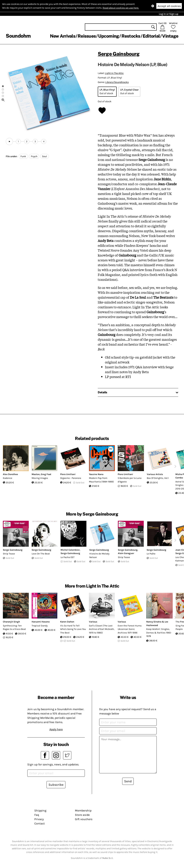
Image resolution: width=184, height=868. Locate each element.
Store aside (82, 815)
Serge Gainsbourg (119, 54)
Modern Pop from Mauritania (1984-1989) (101, 480)
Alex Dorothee (10, 474)
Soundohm (18, 36)
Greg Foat (46, 474)
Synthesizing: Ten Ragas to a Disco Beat (14, 627)
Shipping (40, 810)
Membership (83, 810)
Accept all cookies (169, 6)
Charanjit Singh (11, 622)
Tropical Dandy (40, 626)
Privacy (39, 819)
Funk (23, 156)
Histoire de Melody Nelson (99, 555)
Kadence (8, 478)
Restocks (131, 36)
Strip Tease (9, 554)
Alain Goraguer (126, 553)
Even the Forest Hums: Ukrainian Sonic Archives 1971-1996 (130, 629)
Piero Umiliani (68, 474)
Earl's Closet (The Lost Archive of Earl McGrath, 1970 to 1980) (102, 629)
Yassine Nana (96, 474)
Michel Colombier (70, 550)
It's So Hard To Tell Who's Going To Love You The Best (73, 629)
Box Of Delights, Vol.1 (158, 478)
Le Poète (151, 554)
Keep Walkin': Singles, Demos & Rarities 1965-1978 (159, 633)
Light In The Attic (114, 73)
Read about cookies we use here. (121, 8)
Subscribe (56, 785)
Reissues (87, 36)
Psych (34, 156)
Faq (37, 815)
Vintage (170, 36)
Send (128, 781)
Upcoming (109, 36)
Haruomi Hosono (41, 622)
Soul (44, 156)
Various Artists (155, 474)
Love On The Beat (41, 554)
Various (93, 622)
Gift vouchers (84, 819)
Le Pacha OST (68, 557)
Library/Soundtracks (117, 82)
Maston (36, 474)
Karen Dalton (67, 622)
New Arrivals (63, 36)
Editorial (151, 36)
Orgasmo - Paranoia (71, 478)
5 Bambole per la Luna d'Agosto (130, 480)
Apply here (56, 729)
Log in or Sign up (169, 14)
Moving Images (40, 478)
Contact (40, 823)
